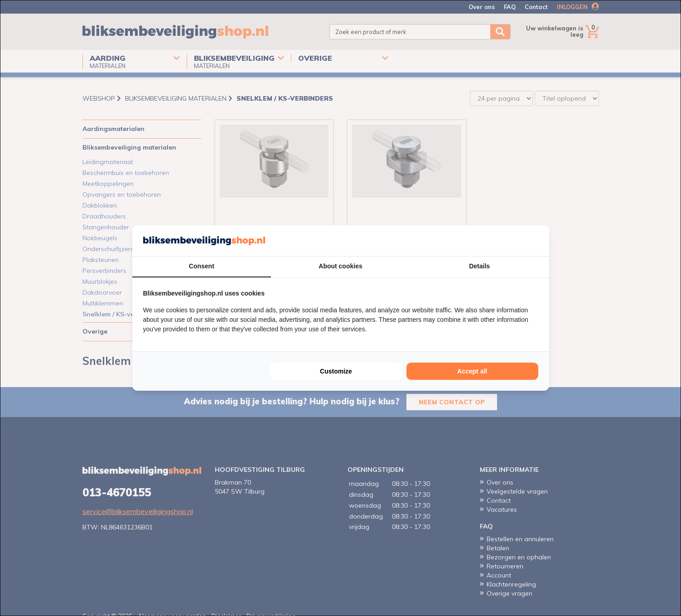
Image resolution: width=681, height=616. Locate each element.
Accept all (472, 371)
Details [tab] (479, 266)
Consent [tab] (202, 266)
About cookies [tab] (340, 266)
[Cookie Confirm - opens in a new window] (536, 241)
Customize (336, 371)
